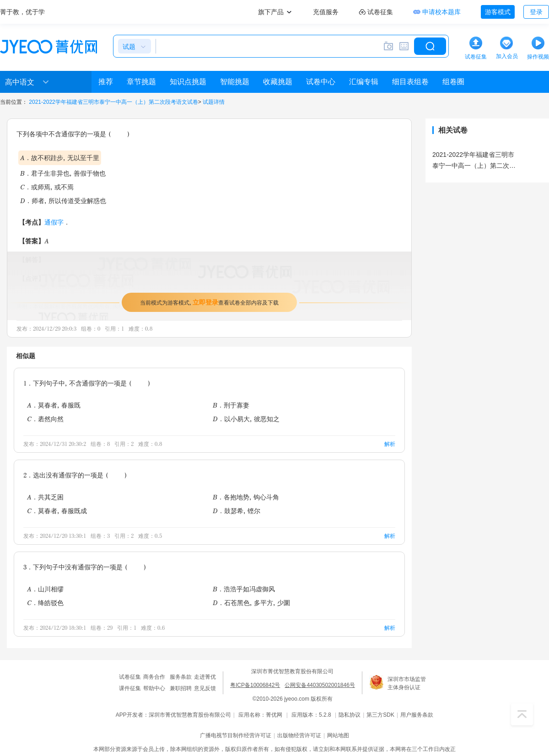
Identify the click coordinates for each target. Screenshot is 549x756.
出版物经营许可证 (299, 735)
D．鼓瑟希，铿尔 (237, 511)
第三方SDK (380, 715)
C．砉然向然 (45, 419)
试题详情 (214, 102)
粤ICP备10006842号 (255, 685)
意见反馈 (205, 688)
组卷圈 (453, 82)
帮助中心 (154, 688)
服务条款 (181, 677)
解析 (390, 444)
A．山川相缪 (45, 589)
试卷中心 (321, 82)
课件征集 (130, 688)
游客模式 (498, 12)
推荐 (106, 82)
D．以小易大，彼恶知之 (246, 419)
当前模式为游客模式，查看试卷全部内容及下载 (209, 302)
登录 (536, 12)
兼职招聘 (181, 688)
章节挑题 (141, 82)
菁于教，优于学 (22, 12)
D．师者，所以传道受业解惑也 (63, 201)
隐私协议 (350, 715)
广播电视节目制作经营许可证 (236, 735)
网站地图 (338, 735)
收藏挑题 (278, 82)
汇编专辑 (364, 82)
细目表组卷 (410, 82)
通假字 (54, 222)
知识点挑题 (188, 82)
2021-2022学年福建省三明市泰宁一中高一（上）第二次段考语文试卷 (113, 102)
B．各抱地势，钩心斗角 (246, 497)
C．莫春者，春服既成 (57, 511)
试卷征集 (130, 677)
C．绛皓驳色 (45, 603)
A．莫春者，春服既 (54, 405)
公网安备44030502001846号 (320, 685)
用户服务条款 (417, 715)
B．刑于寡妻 (231, 405)
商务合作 (154, 677)
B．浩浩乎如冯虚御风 (244, 589)
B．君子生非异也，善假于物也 (63, 173)
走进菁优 (205, 677)
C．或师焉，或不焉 (47, 187)
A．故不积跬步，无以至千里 (60, 158)
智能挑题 (235, 82)
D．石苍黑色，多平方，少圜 (251, 603)
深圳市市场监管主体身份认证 (407, 683)
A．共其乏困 (45, 497)
